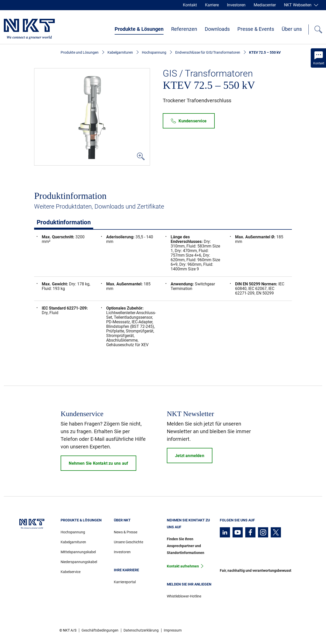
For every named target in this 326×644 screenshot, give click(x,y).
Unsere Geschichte (128, 542)
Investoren (236, 5)
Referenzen (184, 29)
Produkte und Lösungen (80, 52)
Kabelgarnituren (120, 52)
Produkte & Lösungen (139, 29)
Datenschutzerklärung (141, 630)
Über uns (292, 29)
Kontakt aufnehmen (183, 566)
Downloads (217, 29)
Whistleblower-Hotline (184, 596)
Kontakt (190, 5)
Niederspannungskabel (79, 562)
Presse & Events (256, 29)
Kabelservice (71, 572)
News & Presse (126, 532)
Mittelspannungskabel (78, 552)
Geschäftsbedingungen (100, 630)
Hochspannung (154, 52)
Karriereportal (125, 582)
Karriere (212, 5)
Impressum (173, 630)
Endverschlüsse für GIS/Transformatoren (208, 52)
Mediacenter (265, 5)
